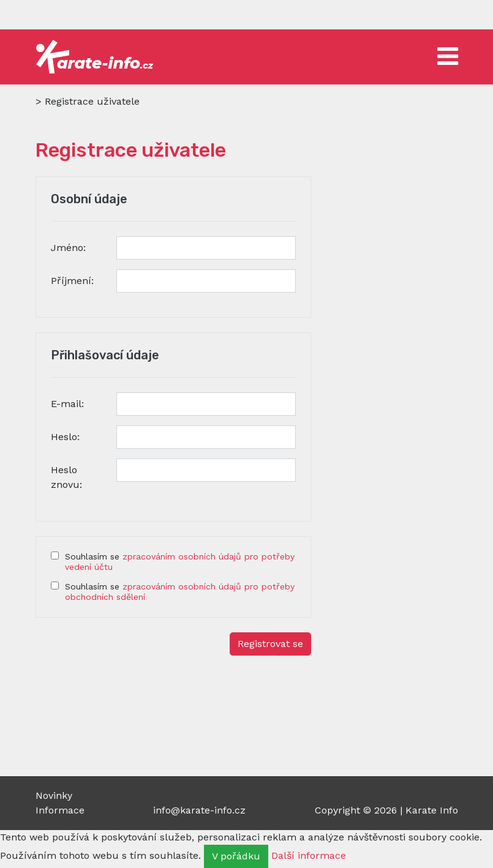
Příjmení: (72, 281)
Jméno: (68, 248)
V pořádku (236, 856)
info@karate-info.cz (199, 810)
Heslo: (65, 437)
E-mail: (67, 404)
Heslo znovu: (66, 477)
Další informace (309, 855)
